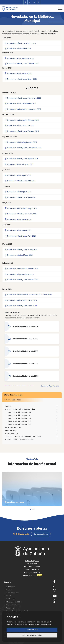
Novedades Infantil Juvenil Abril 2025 (20, 236)
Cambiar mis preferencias (32, 635)
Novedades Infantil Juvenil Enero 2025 (21, 306)
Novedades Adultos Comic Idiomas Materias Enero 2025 (28, 295)
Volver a (13, 400)
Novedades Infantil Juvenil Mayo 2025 (21, 214)
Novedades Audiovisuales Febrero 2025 (22, 269)
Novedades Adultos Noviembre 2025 (21, 103)
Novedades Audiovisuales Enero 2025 (21, 300)
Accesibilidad (32, 564)
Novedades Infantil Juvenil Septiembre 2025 (23, 148)
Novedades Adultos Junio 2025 (18, 192)
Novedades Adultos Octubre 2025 (19, 125)
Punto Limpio (11, 599)
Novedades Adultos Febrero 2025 (19, 274)
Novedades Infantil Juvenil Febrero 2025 (22, 280)
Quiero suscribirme (41, 534)
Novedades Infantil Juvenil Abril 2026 (20, 43)
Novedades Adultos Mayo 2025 (18, 219)
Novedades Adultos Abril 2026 (18, 49)
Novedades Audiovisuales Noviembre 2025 (23, 109)
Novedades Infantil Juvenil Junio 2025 (20, 197)
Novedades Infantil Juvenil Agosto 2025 (21, 159)
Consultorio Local (13, 593)
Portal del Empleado (32, 561)
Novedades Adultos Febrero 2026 (19, 58)
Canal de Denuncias (29, 575)
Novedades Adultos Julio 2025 (18, 175)
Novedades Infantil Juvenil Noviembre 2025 (23, 98)
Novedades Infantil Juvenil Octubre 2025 (22, 131)
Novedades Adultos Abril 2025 (18, 230)
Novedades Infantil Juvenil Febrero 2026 (22, 64)
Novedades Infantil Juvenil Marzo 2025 (21, 250)
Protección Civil (12, 605)
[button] (30, 509)
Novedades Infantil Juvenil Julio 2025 (20, 181)
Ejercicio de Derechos (32, 572)
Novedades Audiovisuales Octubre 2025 (22, 120)
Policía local (11, 587)
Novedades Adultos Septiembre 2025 (21, 142)
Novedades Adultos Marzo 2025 (19, 255)
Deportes (10, 590)
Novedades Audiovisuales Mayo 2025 (21, 208)
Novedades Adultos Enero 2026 (18, 73)
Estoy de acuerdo (32, 630)
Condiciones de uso (32, 569)
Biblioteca (10, 596)
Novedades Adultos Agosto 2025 (19, 164)
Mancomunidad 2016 (14, 602)
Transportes (11, 608)
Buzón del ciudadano (32, 566)
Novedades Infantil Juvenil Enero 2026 (21, 79)
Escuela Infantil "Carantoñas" (17, 611)
